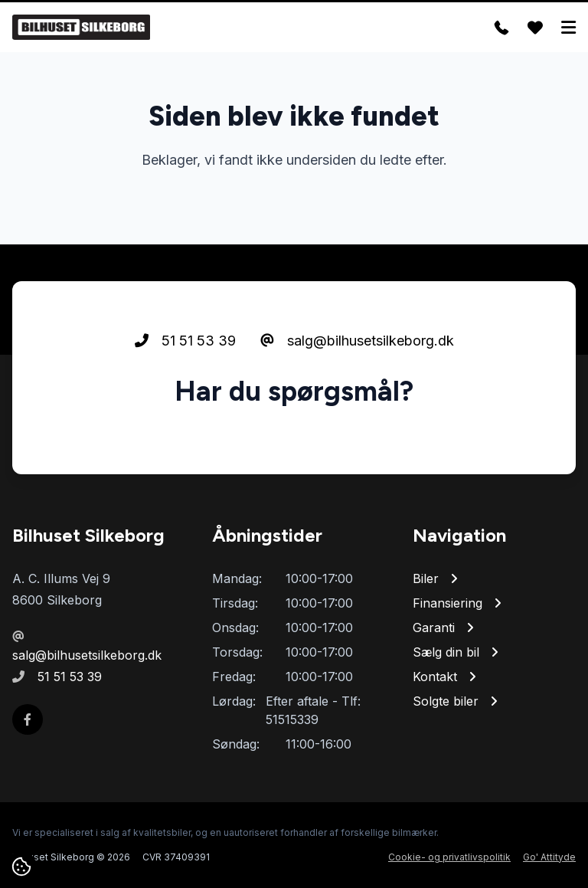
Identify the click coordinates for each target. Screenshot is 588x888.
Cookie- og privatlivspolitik (449, 857)
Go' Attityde (549, 857)
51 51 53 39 (185, 341)
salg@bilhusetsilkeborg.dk (357, 341)
